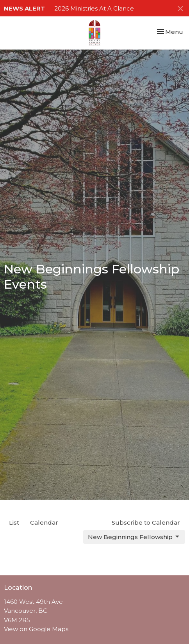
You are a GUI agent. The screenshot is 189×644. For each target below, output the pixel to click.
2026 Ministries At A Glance (94, 8)
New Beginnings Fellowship (134, 537)
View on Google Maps (36, 629)
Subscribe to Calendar (146, 522)
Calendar (44, 522)
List (14, 522)
